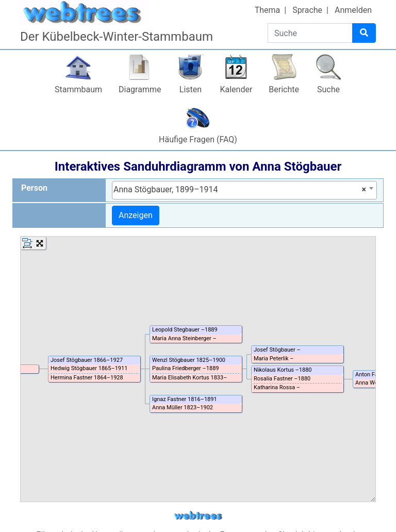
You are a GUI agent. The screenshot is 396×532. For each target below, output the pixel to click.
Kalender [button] (236, 89)
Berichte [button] (284, 89)
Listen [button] (191, 89)
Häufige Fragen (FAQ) (198, 139)
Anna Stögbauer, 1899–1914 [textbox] (240, 190)
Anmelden (353, 10)
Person (34, 188)
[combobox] (244, 190)
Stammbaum (78, 89)
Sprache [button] (307, 10)
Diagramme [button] (140, 89)
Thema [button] (268, 10)
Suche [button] (328, 89)
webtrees (198, 516)
